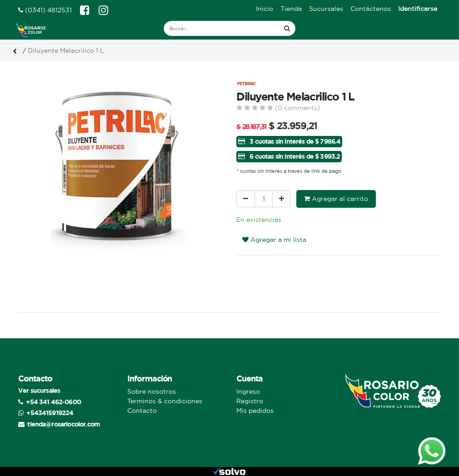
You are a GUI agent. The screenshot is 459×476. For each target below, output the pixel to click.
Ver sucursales (39, 390)
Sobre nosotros (152, 391)
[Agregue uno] (282, 199)
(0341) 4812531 (45, 10)
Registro (250, 401)
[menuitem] (264, 9)
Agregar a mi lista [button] (274, 240)
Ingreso (248, 391)
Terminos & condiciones (165, 401)
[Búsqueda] (287, 28)
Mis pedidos (255, 411)
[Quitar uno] (246, 199)
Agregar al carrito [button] (336, 199)
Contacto (142, 411)
